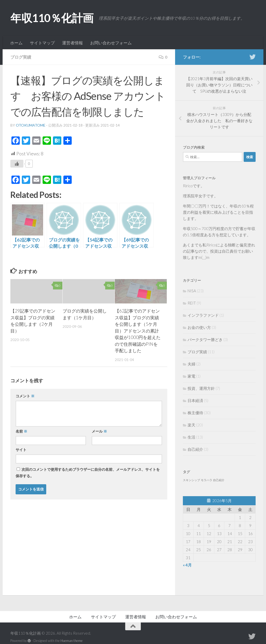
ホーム (16, 43)
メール (99, 431)
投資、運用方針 (201, 388)
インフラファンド (203, 315)
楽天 (191, 425)
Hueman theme (72, 641)
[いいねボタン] (17, 164)
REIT (192, 303)
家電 (191, 376)
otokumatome (31, 125)
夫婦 (191, 364)
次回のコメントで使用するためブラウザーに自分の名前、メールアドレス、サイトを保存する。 (88, 473)
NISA (192, 291)
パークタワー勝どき (205, 340)
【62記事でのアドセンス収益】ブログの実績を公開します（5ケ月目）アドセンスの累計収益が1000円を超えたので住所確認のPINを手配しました (138, 331)
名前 (21, 431)
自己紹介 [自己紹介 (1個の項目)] (219, 480)
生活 (191, 437)
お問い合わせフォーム (111, 43)
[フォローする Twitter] (252, 57)
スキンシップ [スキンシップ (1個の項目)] (191, 480)
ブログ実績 (21, 57)
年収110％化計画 (52, 18)
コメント (25, 396)
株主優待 (195, 413)
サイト (21, 450)
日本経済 (195, 400)
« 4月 (187, 565)
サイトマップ (42, 43)
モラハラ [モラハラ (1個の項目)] (207, 480)
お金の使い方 (199, 327)
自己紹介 (195, 449)
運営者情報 (72, 43)
